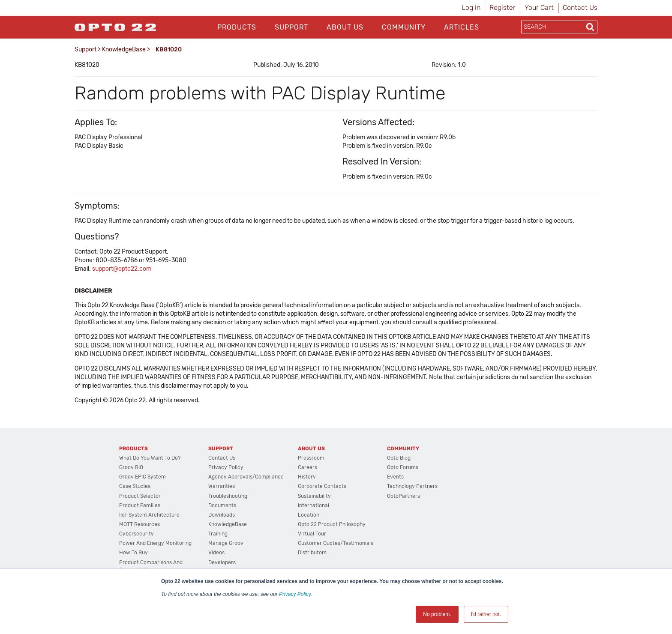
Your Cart (539, 7)
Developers (222, 562)
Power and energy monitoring (155, 543)
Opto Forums (403, 467)
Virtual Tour (312, 534)
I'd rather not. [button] (486, 614)
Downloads (222, 515)
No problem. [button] (437, 614)
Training (218, 534)
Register (502, 7)
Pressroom (311, 458)
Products (237, 27)
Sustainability (314, 496)
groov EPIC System (142, 477)
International (313, 505)
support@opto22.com (122, 269)
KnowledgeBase (124, 49)
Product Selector (140, 496)
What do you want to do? (150, 458)
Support (291, 27)
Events (395, 477)
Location (309, 515)
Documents (222, 505)
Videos (216, 553)
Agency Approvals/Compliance (246, 477)
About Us (345, 27)
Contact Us (580, 7)
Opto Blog (399, 458)
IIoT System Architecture (149, 515)
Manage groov (226, 543)
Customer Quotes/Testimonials (336, 543)
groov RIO (131, 467)
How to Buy (133, 553)
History (307, 477)
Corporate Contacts (322, 486)
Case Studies (135, 486)
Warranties (222, 486)
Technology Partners (412, 486)
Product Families (140, 505)
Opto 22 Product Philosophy (332, 524)
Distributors (312, 553)
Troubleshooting (228, 496)
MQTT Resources (139, 524)
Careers (307, 467)
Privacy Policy (295, 594)
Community (404, 27)
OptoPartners (403, 496)
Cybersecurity (136, 534)
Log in (471, 7)
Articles (462, 27)
